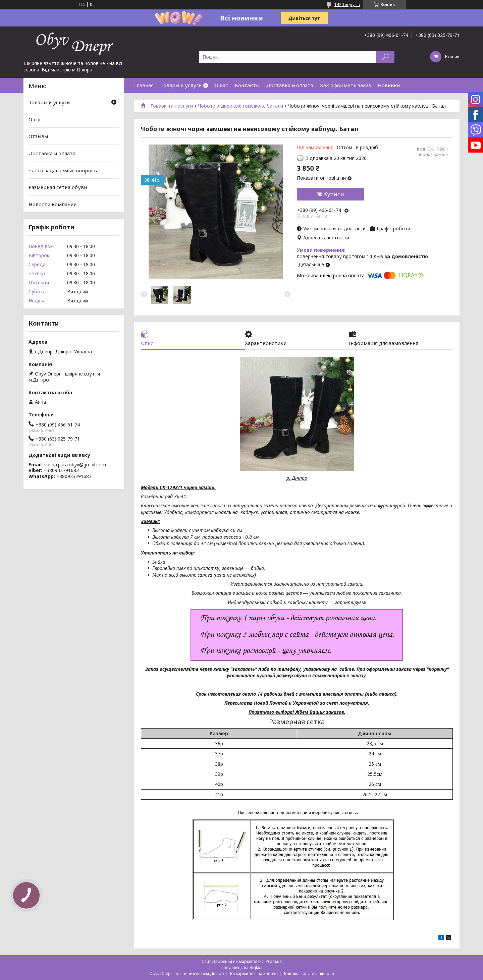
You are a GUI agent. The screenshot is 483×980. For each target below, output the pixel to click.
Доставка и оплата (290, 85)
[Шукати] (385, 57)
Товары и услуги (181, 85)
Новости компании (52, 204)
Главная (144, 85)
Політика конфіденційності (308, 973)
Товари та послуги (172, 106)
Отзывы (38, 136)
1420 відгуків (347, 5)
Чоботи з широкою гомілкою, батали (240, 106)
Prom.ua (274, 961)
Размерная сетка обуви (58, 187)
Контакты (247, 85)
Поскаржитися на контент (253, 973)
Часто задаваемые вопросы (63, 170)
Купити (334, 194)
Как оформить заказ (345, 85)
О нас (221, 85)
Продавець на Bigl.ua (242, 967)
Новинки (389, 85)
